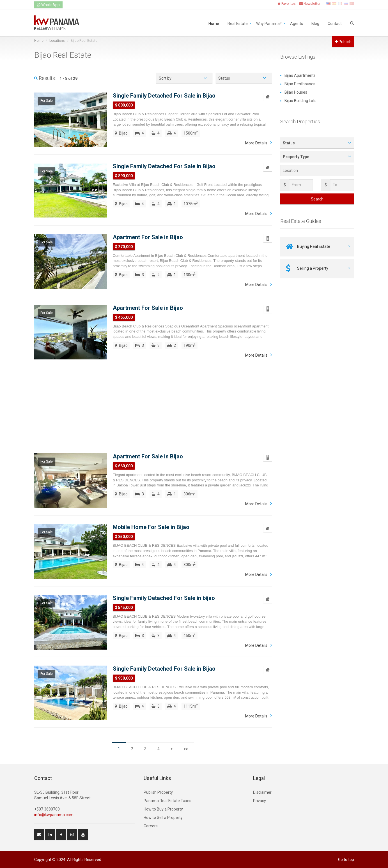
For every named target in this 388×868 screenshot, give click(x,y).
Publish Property (158, 792)
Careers (151, 826)
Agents (297, 23)
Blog (315, 23)
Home (214, 23)
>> (186, 749)
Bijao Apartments (300, 75)
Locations (57, 41)
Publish (343, 42)
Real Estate (238, 23)
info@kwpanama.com (54, 815)
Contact (335, 23)
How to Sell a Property (163, 818)
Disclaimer (262, 792)
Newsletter (310, 4)
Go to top (346, 860)
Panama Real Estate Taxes (167, 801)
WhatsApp (48, 5)
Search (317, 199)
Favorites (287, 4)
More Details (256, 143)
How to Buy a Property (163, 809)
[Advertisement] (153, 406)
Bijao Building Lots (300, 101)
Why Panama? (269, 23)
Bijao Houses (296, 92)
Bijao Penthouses (300, 84)
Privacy (260, 801)
